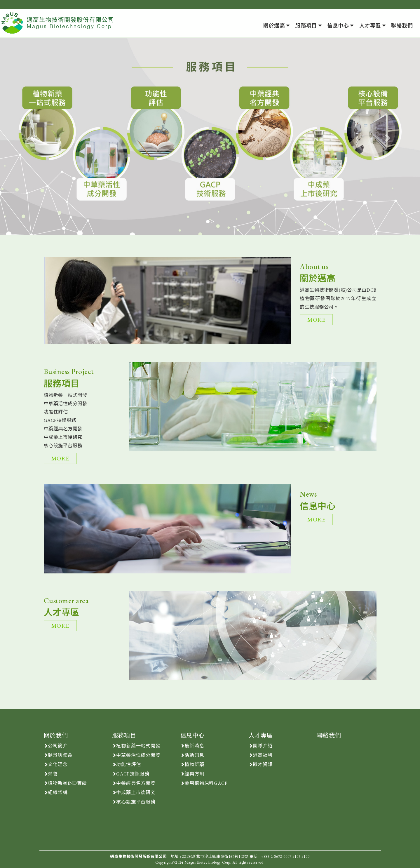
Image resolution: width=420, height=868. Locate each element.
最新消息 (194, 746)
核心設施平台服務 (136, 802)
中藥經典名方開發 (136, 783)
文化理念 (58, 764)
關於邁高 (274, 26)
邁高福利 (263, 755)
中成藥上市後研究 (136, 793)
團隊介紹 (263, 746)
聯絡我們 (402, 26)
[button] (32, 136)
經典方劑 (194, 774)
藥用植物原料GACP (206, 783)
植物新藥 (194, 764)
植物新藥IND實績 (67, 783)
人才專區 (370, 26)
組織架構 (58, 793)
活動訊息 (194, 755)
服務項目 (306, 26)
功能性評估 (128, 764)
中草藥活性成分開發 (138, 755)
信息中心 (338, 26)
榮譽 (53, 774)
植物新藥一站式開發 (138, 746)
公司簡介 (58, 746)
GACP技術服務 (133, 774)
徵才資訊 (263, 764)
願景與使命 (60, 755)
